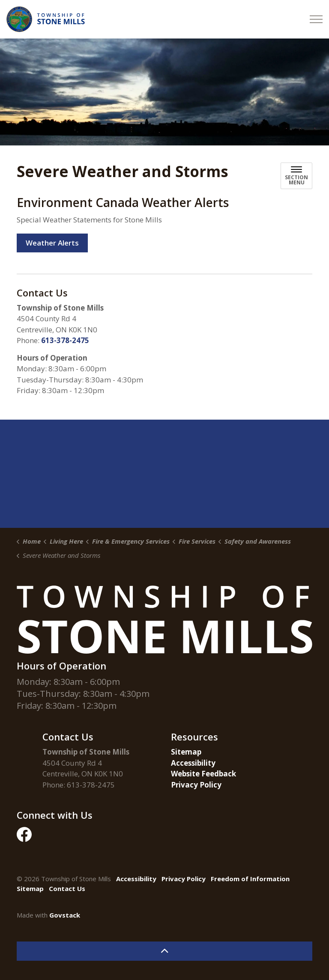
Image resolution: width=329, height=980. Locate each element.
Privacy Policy (196, 785)
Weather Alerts (52, 243)
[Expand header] (316, 19)
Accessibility (193, 763)
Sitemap (186, 752)
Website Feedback (203, 774)
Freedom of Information (250, 879)
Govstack (65, 915)
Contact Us (67, 888)
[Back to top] (164, 951)
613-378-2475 (65, 340)
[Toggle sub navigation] (296, 176)
